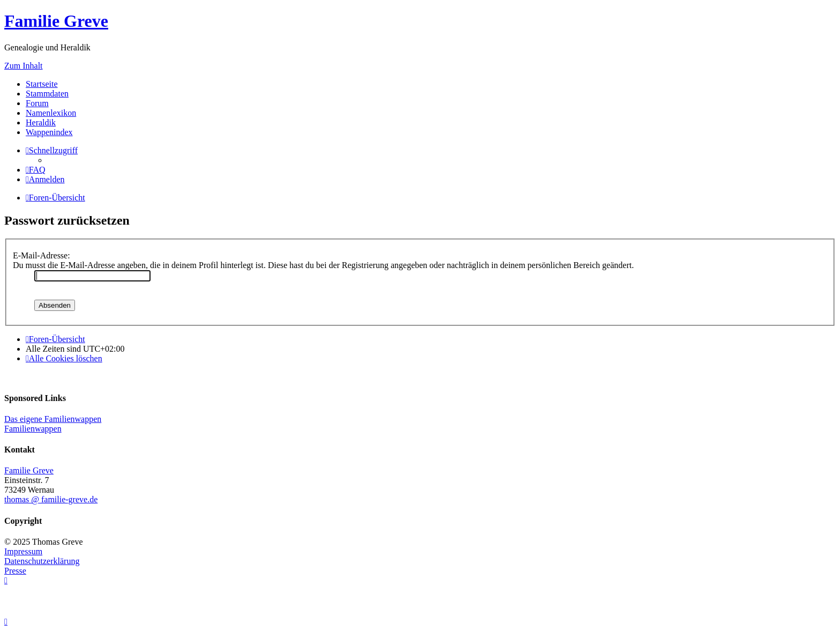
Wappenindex (49, 132)
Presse (15, 571)
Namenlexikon (51, 113)
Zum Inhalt (24, 66)
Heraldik (41, 123)
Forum (37, 103)
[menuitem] (36, 170)
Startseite (42, 84)
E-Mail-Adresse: (42, 255)
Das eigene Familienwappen (53, 419)
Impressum (23, 551)
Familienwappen (33, 429)
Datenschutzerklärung (42, 561)
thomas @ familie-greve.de (51, 499)
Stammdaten (47, 94)
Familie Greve (56, 21)
